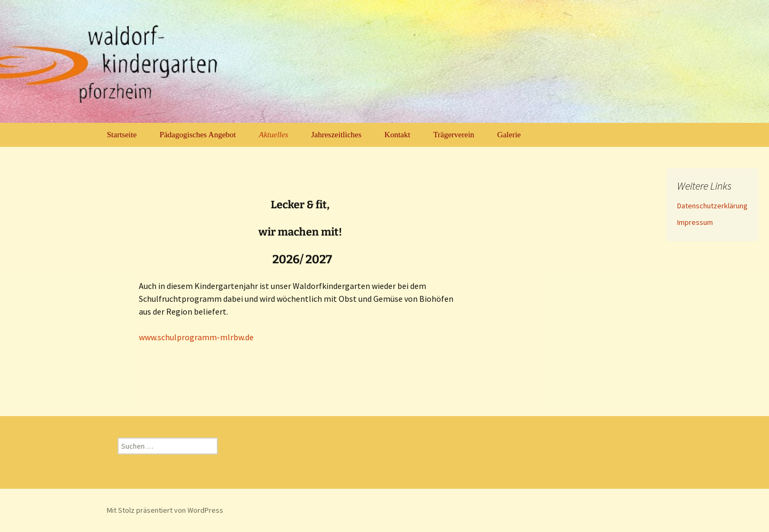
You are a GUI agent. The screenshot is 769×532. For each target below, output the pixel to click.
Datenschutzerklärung (712, 206)
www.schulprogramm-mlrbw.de (196, 337)
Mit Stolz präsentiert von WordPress (165, 510)
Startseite (122, 135)
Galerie (509, 135)
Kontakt (397, 135)
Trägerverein (454, 135)
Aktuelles (274, 135)
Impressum (695, 222)
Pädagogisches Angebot (198, 135)
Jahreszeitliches (336, 135)
